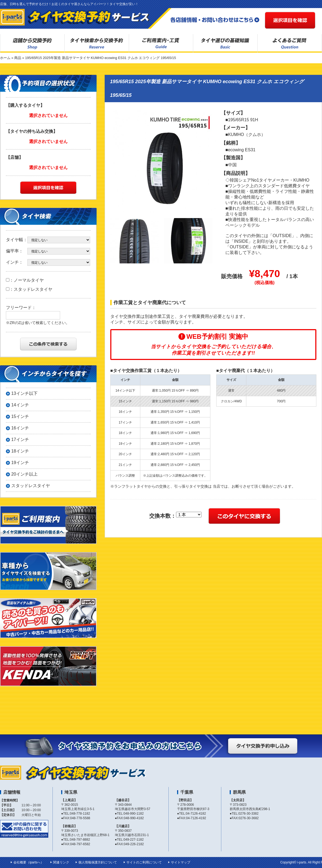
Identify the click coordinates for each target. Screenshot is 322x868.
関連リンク (61, 862)
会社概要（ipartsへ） (29, 862)
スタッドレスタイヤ (31, 486)
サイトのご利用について (144, 862)
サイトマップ (181, 862)
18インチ (20, 451)
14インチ (20, 405)
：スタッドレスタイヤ (29, 289)
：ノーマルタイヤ (25, 280)
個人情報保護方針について (98, 862)
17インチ (20, 439)
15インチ (20, 416)
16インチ (20, 428)
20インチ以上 (24, 474)
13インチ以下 (24, 393)
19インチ (20, 463)
